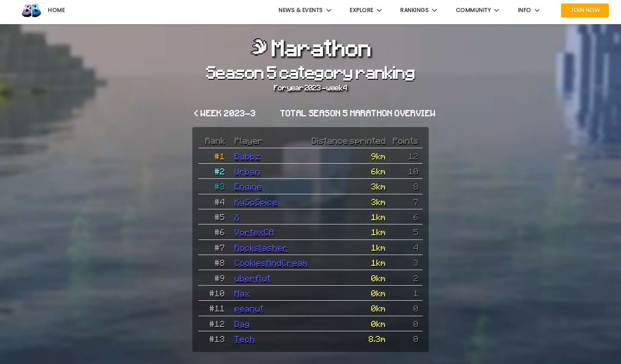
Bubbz (248, 156)
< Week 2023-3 (225, 113)
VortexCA (254, 232)
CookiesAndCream (271, 262)
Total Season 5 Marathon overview (358, 113)
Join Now (585, 10)
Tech (245, 339)
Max (242, 293)
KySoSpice (256, 202)
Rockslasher (261, 247)
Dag (242, 324)
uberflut (253, 278)
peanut (249, 308)
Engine (248, 186)
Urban (248, 171)
